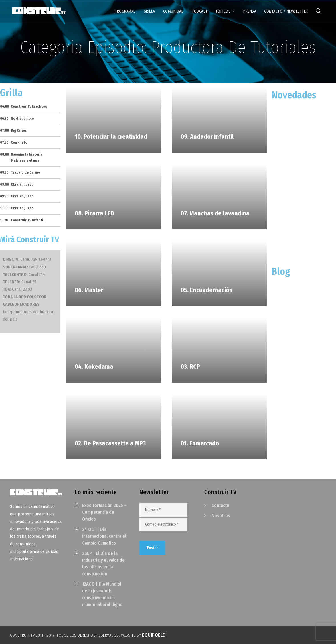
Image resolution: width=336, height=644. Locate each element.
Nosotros (221, 516)
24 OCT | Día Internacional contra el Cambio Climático (104, 536)
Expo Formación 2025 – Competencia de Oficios (104, 512)
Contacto (220, 505)
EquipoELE (154, 635)
